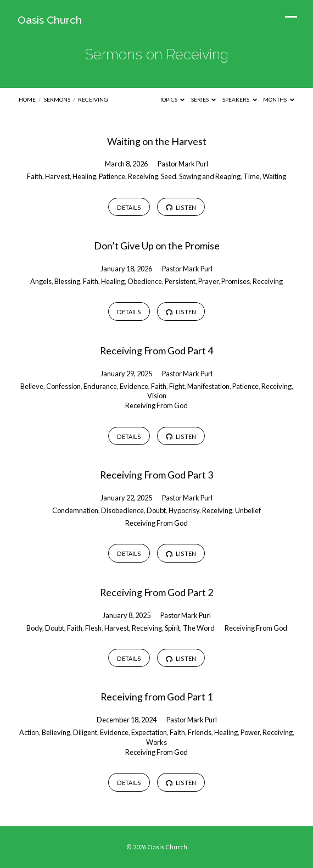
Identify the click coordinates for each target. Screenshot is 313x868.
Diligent (85, 732)
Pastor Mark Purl (183, 164)
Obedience (145, 281)
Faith (35, 176)
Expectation (149, 732)
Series (204, 99)
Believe (32, 386)
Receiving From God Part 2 (156, 592)
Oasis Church (50, 20)
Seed (169, 176)
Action (29, 732)
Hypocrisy (184, 510)
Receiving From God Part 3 (156, 475)
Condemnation (75, 510)
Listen (181, 208)
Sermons (57, 99)
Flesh (93, 628)
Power (250, 732)
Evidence (134, 386)
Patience (112, 176)
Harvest (57, 176)
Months (279, 99)
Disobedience (122, 510)
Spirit (172, 628)
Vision (157, 396)
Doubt (156, 510)
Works (156, 742)
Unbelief (248, 510)
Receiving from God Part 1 (156, 697)
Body (34, 628)
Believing (56, 732)
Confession (63, 386)
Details (129, 207)
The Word (199, 628)
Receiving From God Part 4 (156, 350)
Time (251, 176)
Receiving (93, 99)
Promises (236, 281)
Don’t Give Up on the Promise (157, 246)
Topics (172, 99)
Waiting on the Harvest (157, 141)
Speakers (240, 99)
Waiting (274, 176)
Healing (84, 176)
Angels (41, 281)
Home (27, 99)
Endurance (100, 386)
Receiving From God (156, 405)
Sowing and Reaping (210, 176)
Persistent (180, 281)
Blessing (67, 281)
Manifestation (208, 386)
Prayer (208, 281)
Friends (200, 732)
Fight (177, 386)
